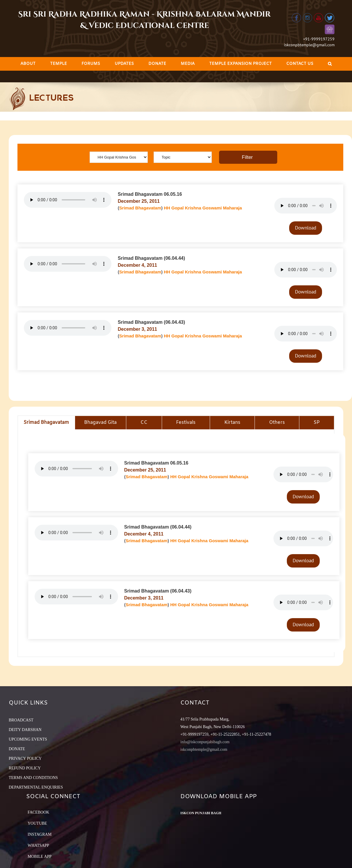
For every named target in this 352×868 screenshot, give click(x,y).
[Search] (330, 64)
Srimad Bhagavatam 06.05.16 (150, 194)
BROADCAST (21, 720)
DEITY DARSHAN (25, 730)
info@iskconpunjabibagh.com (205, 742)
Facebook (38, 812)
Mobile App (40, 857)
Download (306, 228)
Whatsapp (38, 845)
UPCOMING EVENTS (28, 739)
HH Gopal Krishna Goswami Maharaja (203, 208)
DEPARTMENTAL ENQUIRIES (36, 787)
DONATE (17, 749)
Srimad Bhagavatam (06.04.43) (151, 322)
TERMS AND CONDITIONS (33, 778)
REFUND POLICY (25, 768)
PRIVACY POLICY (25, 758)
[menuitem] (28, 64)
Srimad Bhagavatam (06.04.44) (151, 258)
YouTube (37, 823)
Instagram (40, 834)
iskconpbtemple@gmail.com (309, 45)
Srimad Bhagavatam (140, 208)
